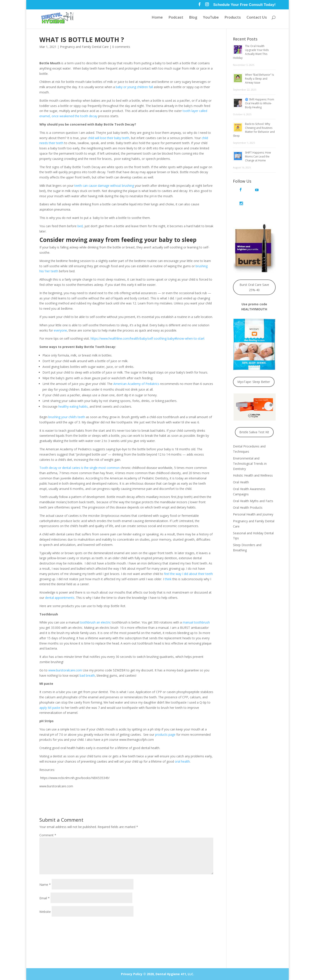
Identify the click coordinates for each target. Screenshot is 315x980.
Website (45, 912)
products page (165, 735)
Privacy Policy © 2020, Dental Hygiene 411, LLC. (157, 974)
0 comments (121, 47)
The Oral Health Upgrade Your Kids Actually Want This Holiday (251, 52)
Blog (193, 18)
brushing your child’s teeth (67, 417)
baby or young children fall (134, 87)
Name (45, 885)
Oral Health (241, 468)
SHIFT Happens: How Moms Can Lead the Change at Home (258, 156)
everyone (60, 330)
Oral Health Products (248, 494)
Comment (48, 835)
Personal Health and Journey (253, 500)
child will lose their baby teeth (108, 138)
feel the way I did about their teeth (188, 574)
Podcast (176, 18)
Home (157, 18)
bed (80, 226)
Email (45, 898)
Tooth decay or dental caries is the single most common (80, 468)
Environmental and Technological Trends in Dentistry (250, 450)
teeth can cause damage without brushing (104, 186)
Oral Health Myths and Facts (253, 487)
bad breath (87, 675)
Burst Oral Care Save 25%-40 (254, 273)
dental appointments (60, 598)
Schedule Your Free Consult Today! (244, 5)
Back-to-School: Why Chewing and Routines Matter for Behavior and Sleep (254, 130)
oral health (182, 761)
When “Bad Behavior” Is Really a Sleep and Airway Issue (259, 79)
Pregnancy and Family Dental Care (84, 47)
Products (233, 18)
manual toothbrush (196, 622)
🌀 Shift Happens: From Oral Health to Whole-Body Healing (260, 103)
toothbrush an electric (95, 622)
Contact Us (257, 18)
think (168, 579)
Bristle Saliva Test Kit (254, 418)
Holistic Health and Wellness (253, 462)
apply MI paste (50, 708)
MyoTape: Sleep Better (254, 368)
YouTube (211, 18)
